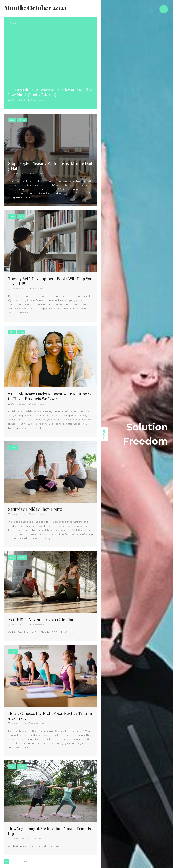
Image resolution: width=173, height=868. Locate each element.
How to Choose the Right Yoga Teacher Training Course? (50, 716)
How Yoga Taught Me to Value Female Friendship (49, 831)
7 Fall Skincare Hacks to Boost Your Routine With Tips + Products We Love (50, 396)
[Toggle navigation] (164, 9)
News (21, 217)
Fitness (13, 23)
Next (25, 861)
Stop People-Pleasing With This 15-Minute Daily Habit (50, 166)
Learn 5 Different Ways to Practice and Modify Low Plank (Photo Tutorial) (50, 92)
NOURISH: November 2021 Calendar (41, 619)
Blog (12, 120)
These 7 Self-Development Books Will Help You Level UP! (50, 281)
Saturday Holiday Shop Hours (35, 509)
